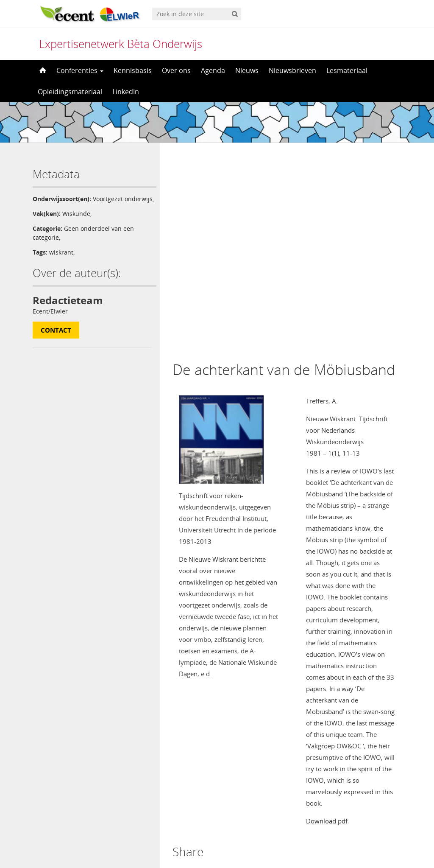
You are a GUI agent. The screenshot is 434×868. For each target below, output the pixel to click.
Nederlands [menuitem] (223, 846)
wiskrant (61, 261)
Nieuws (247, 70)
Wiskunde (76, 223)
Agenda (213, 70)
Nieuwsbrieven (292, 70)
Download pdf (327, 616)
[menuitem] (217, 845)
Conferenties (80, 70)
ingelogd (208, 714)
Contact (56, 339)
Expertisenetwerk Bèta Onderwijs (121, 44)
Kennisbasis (133, 70)
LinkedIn (126, 92)
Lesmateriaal (347, 70)
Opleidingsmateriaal (70, 92)
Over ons (176, 70)
